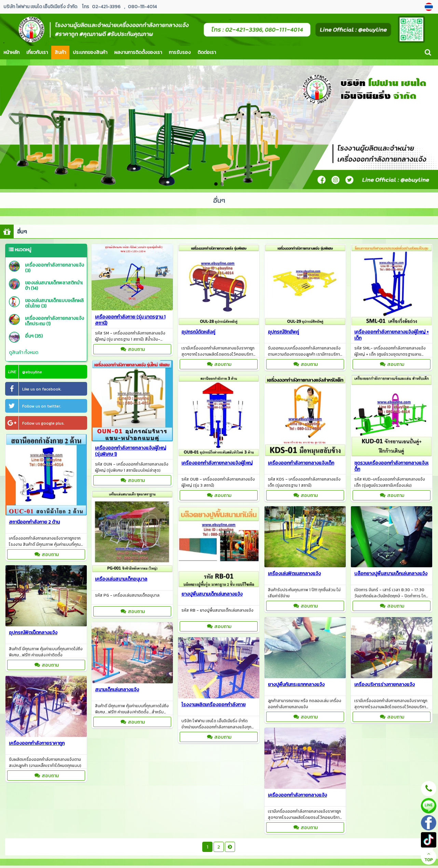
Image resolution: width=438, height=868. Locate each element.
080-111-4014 (142, 7)
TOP (429, 857)
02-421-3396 (106, 7)
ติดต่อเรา (207, 52)
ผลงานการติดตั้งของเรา (138, 52)
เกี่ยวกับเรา (37, 52)
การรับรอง (180, 52)
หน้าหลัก (11, 52)
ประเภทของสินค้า (90, 52)
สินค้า (60, 52)
